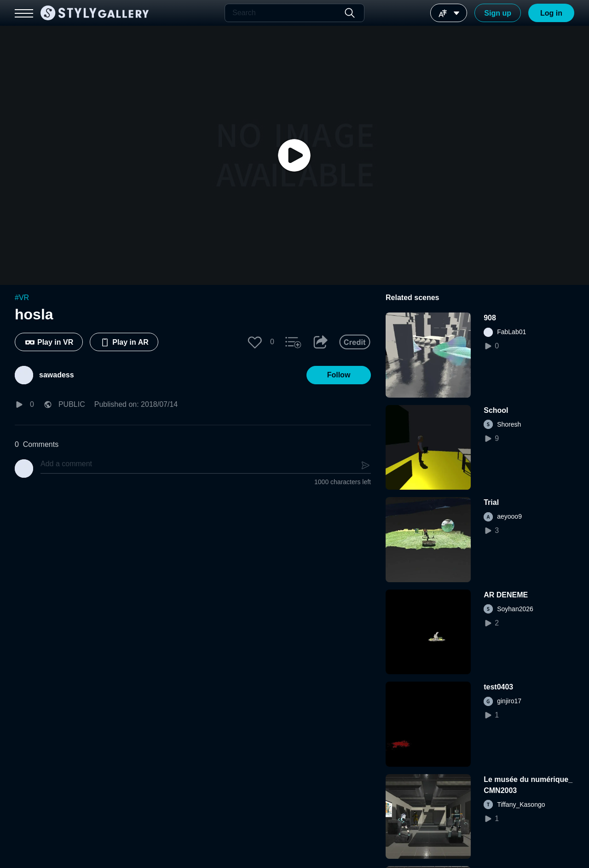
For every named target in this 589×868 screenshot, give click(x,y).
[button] (255, 342)
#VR (22, 298)
